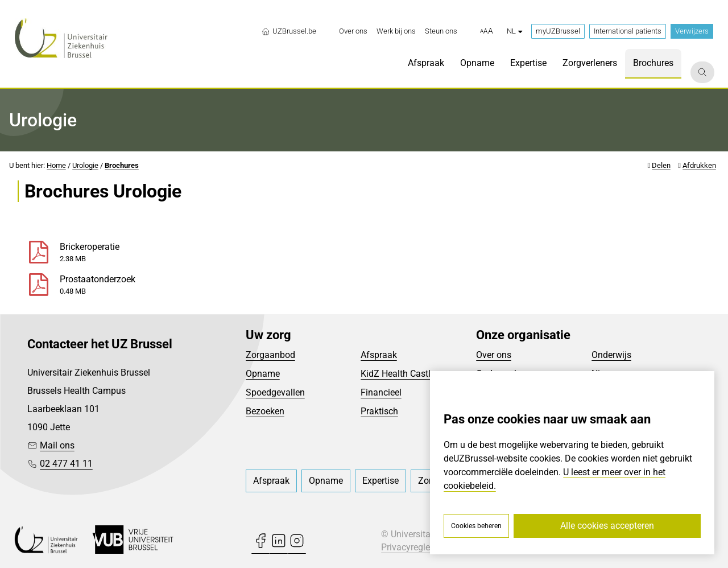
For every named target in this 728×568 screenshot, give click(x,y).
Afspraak (379, 355)
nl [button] (514, 31)
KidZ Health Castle (398, 374)
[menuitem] (353, 31)
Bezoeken (265, 411)
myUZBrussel (558, 31)
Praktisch (379, 411)
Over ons (494, 355)
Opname (263, 374)
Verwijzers (692, 31)
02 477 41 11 (66, 464)
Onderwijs (611, 355)
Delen (661, 165)
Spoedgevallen (275, 392)
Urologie (85, 165)
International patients (628, 31)
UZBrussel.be (289, 31)
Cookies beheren (476, 526)
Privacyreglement (416, 547)
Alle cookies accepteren (607, 526)
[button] (487, 31)
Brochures (122, 165)
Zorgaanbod (270, 355)
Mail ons (57, 445)
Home (56, 165)
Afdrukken (699, 165)
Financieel (381, 392)
